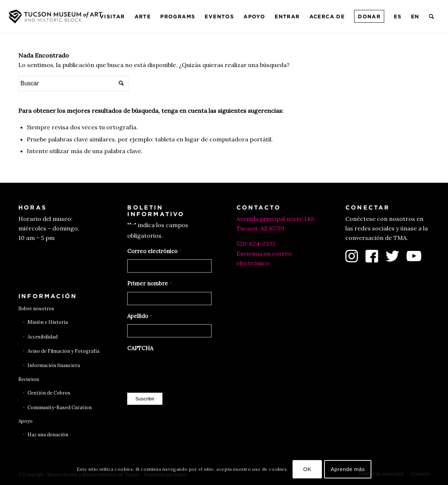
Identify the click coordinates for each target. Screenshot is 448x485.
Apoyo (25, 421)
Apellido (139, 316)
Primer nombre (149, 284)
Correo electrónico (154, 252)
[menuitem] (112, 16)
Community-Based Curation (60, 408)
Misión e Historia (48, 322)
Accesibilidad (43, 337)
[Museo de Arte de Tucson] (56, 16)
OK (307, 469)
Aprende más (348, 469)
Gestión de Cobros (49, 393)
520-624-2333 (256, 244)
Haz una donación (48, 435)
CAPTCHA (140, 348)
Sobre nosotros (36, 309)
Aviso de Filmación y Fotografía (63, 351)
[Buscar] (432, 16)
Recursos (29, 379)
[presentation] (183, 370)
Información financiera (54, 365)
